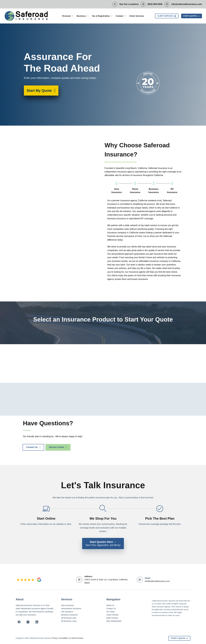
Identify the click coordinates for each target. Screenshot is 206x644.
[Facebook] (19, 622)
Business (83, 16)
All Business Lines (69, 621)
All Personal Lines (69, 618)
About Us (110, 605)
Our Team (111, 612)
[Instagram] (28, 622)
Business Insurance (69, 615)
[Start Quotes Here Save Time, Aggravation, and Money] (103, 544)
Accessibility (63, 638)
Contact (121, 16)
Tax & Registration (103, 16)
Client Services (137, 16)
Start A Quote (179, 638)
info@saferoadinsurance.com (187, 4)
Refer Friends (112, 618)
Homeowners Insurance (71, 609)
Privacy (55, 638)
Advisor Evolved (77, 638)
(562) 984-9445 (155, 4)
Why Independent (114, 621)
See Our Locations (129, 4)
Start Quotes (192, 16)
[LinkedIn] (37, 622)
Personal (68, 16)
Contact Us (111, 609)
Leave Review (112, 615)
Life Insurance (67, 612)
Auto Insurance (68, 605)
